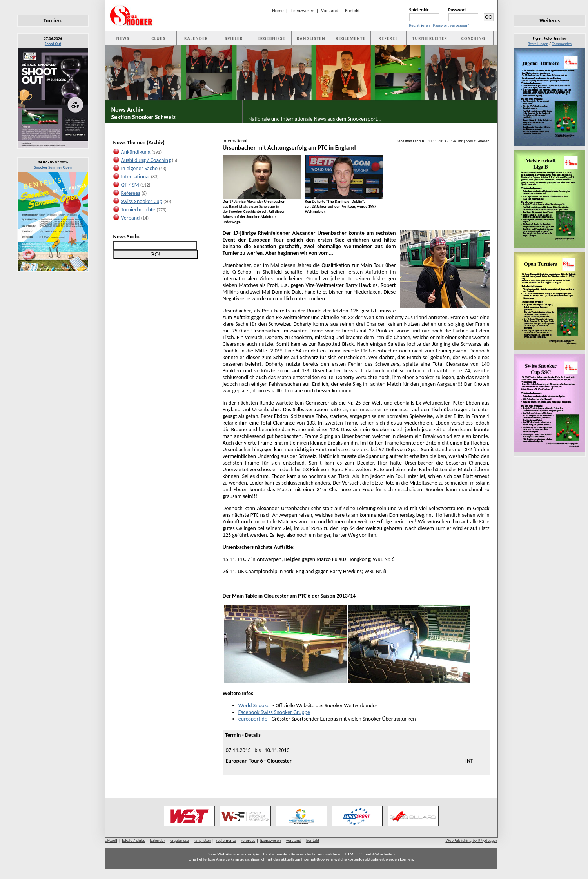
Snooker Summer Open (53, 167)
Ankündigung (136, 152)
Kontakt (352, 11)
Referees (131, 193)
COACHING (474, 39)
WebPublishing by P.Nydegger (471, 840)
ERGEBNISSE (271, 39)
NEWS (123, 39)
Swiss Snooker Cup (142, 201)
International (136, 177)
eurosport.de (253, 719)
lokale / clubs (133, 840)
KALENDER (196, 39)
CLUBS (158, 39)
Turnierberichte (138, 210)
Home (278, 11)
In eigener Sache (139, 168)
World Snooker (255, 706)
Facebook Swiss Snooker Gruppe (274, 712)
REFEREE (388, 39)
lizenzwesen (271, 840)
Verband (131, 218)
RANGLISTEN (311, 39)
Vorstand (329, 11)
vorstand (294, 840)
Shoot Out (53, 44)
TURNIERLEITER (430, 39)
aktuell (111, 840)
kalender (157, 840)
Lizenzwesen (302, 11)
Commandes (562, 44)
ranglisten (202, 840)
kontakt (313, 840)
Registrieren (420, 25)
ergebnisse (180, 840)
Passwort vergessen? (451, 25)
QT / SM (130, 185)
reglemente (226, 840)
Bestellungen (538, 44)
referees (248, 840)
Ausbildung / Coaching (146, 160)
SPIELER (234, 39)
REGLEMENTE (350, 39)
